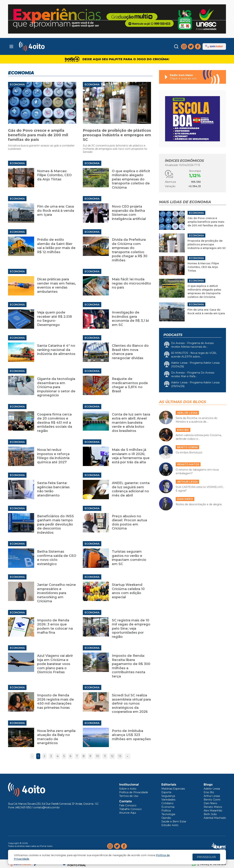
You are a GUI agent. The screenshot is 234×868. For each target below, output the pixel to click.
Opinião (166, 818)
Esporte (166, 792)
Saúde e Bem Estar (174, 821)
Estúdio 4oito (170, 825)
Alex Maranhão (213, 811)
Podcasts (173, 335)
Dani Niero (210, 803)
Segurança (168, 796)
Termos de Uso (129, 796)
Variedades (168, 800)
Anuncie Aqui (128, 813)
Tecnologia (168, 814)
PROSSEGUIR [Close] (206, 857)
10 (98, 756)
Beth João (210, 814)
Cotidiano (167, 803)
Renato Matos (213, 807)
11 (105, 756)
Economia (17, 84)
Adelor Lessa (212, 789)
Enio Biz (209, 792)
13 (120, 756)
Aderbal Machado (215, 818)
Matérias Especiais (173, 789)
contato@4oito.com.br (46, 807)
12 (112, 756)
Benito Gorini (212, 800)
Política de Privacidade (134, 792)
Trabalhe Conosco (130, 809)
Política (166, 811)
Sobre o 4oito (128, 789)
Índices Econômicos (184, 161)
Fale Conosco (128, 805)
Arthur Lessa (212, 796)
